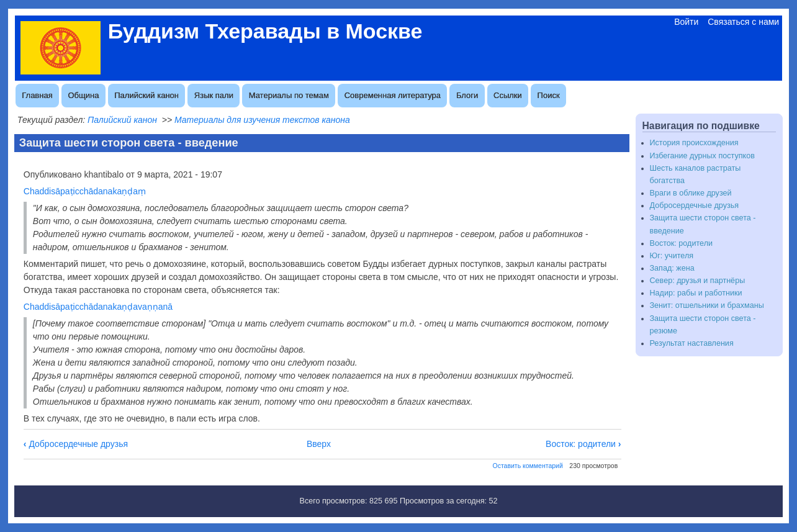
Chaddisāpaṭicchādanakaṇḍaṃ (85, 191)
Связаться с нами (743, 22)
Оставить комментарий (527, 466)
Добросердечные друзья (76, 444)
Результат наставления (692, 343)
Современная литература (393, 95)
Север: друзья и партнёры (698, 281)
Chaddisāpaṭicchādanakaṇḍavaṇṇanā (98, 307)
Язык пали (214, 95)
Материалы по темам (289, 95)
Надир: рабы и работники (696, 293)
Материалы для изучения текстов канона (262, 120)
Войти (686, 22)
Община (84, 95)
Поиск (549, 95)
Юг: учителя (672, 256)
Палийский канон (146, 95)
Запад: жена (672, 268)
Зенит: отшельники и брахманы (707, 305)
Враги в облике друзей (691, 193)
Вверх (319, 444)
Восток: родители (583, 444)
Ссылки (508, 95)
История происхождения (694, 143)
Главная (37, 95)
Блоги (467, 95)
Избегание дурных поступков (702, 156)
